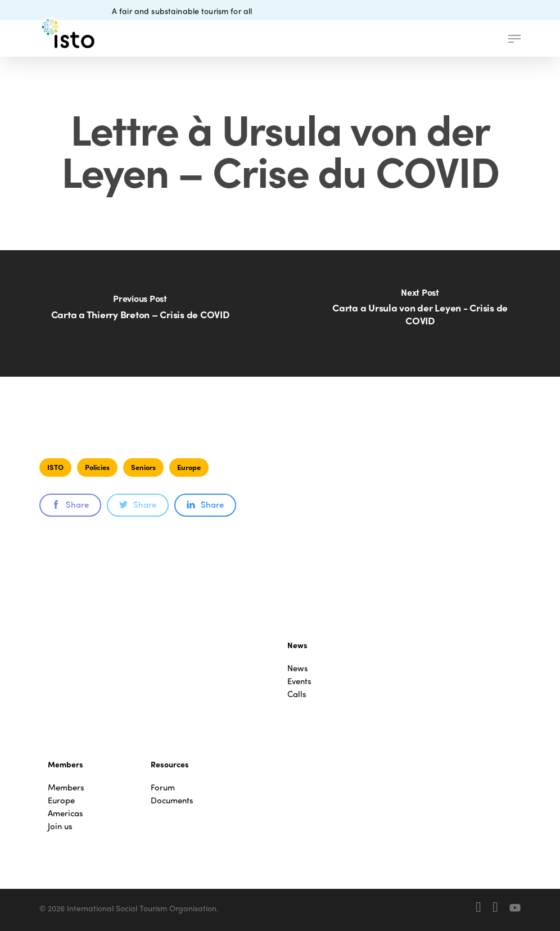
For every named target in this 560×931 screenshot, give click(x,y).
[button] (514, 39)
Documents (172, 800)
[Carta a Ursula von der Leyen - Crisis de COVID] (420, 313)
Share (70, 504)
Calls (297, 694)
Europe (189, 467)
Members (66, 787)
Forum (163, 787)
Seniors (143, 467)
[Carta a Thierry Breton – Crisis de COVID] (140, 313)
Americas (66, 813)
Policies (97, 467)
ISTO (55, 467)
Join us (60, 826)
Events (299, 681)
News (298, 668)
